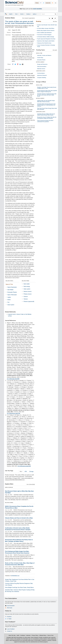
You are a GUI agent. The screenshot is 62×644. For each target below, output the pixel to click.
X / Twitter (9, 619)
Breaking (39, 21)
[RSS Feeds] (53, 3)
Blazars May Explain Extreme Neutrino (46, 30)
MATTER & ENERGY (40, 62)
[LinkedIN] (20, 64)
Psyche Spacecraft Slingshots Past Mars (46, 39)
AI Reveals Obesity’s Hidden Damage (46, 37)
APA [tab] (26, 472)
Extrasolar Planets (12, 292)
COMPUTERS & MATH (41, 71)
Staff (18, 635)
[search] (56, 14)
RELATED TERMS (25, 281)
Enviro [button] (22, 14)
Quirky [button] (35, 14)
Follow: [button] (37, 3)
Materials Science (41, 69)
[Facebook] (13, 64)
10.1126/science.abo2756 (14, 413)
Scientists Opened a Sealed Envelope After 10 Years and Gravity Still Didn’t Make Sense (47, 95)
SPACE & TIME (39, 53)
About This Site (12, 635)
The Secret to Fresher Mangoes (44, 35)
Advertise (28, 635)
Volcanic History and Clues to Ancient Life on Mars (19, 518)
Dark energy (27, 286)
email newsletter (37, 9)
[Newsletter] (56, 3)
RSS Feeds (10, 608)
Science (26, 297)
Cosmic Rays (40, 58)
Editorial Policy (43, 635)
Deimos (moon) (28, 291)
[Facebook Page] (41, 3)
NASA (9, 300)
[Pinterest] (18, 64)
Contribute (23, 635)
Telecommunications (42, 67)
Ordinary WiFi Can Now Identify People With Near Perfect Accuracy (46, 101)
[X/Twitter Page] (44, 3)
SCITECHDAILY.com (15, 576)
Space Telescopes (12, 295)
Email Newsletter (11, 606)
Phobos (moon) (28, 294)
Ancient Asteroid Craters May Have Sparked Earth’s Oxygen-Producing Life (47, 91)
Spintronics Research (42, 75)
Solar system (27, 289)
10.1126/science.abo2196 (24, 466)
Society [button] (29, 14)
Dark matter (27, 284)
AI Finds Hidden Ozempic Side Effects (46, 28)
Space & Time (9, 284)
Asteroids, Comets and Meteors (44, 55)
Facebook (9, 617)
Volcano (26, 299)
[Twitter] (15, 64)
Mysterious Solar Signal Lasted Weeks (46, 41)
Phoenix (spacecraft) (29, 301)
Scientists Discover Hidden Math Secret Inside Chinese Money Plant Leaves (46, 114)
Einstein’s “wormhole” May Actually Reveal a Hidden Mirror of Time (47, 88)
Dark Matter (10, 290)
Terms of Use (50, 635)
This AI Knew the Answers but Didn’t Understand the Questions (45, 121)
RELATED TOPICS (9, 281)
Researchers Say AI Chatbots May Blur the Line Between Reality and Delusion (47, 118)
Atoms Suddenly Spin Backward (44, 33)
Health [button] (11, 14)
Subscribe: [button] (48, 3)
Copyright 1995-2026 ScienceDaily (14, 638)
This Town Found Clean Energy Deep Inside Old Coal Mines (47, 109)
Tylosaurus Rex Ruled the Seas (44, 43)
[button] (50, 18)
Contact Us (9, 631)
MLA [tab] (21, 472)
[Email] (23, 64)
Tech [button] (17, 14)
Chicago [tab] (31, 472)
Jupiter (9, 297)
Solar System (11, 305)
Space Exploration (12, 287)
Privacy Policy (35, 635)
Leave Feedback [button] (11, 629)
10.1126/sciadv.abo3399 (13, 379)
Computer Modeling (42, 78)
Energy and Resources (42, 64)
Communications (41, 73)
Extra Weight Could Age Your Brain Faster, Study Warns (19, 587)
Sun (8, 302)
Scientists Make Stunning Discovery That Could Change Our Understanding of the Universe (46, 105)
